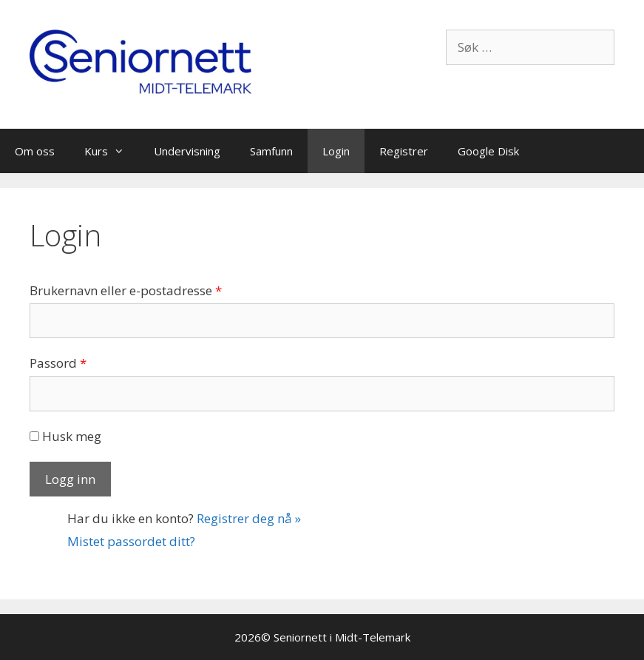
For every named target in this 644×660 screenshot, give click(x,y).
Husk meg (65, 436)
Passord (58, 363)
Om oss (35, 151)
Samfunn (271, 151)
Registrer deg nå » (249, 518)
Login (336, 151)
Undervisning (187, 151)
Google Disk (488, 151)
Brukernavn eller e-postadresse (126, 290)
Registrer (404, 151)
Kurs (112, 151)
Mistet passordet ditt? (131, 541)
